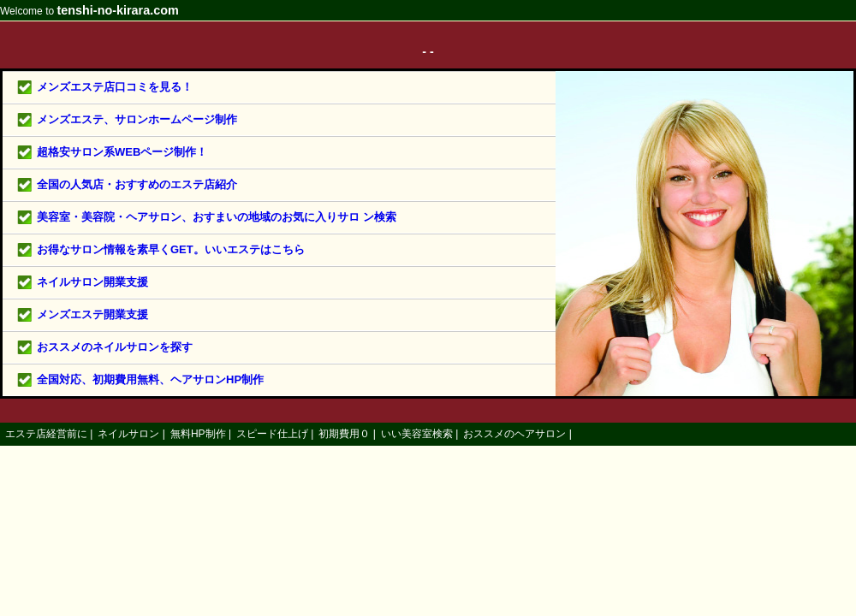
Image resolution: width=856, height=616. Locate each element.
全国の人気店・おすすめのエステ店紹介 (137, 184)
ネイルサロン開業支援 (92, 282)
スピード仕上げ (272, 434)
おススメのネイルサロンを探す (115, 347)
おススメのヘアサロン (514, 434)
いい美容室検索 (417, 434)
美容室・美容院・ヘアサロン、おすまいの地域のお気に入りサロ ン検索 (217, 217)
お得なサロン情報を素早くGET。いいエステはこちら (171, 249)
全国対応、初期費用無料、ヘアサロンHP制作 (150, 379)
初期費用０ (344, 434)
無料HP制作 (198, 434)
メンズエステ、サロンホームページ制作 (137, 119)
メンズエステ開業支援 (92, 314)
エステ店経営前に (46, 434)
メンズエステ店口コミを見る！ (115, 87)
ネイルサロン (128, 434)
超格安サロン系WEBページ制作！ (122, 152)
